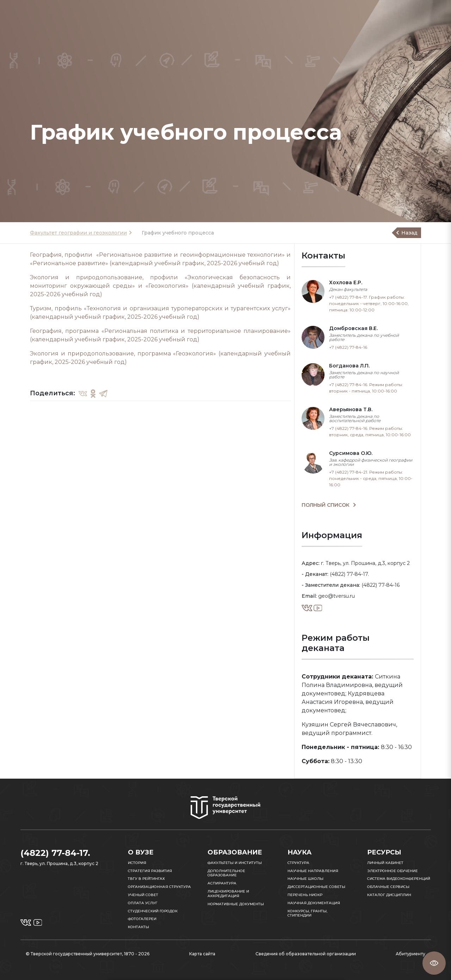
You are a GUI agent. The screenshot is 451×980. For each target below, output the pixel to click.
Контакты (138, 927)
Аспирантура (222, 883)
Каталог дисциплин (389, 895)
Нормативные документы (236, 904)
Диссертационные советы (316, 887)
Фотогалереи (142, 919)
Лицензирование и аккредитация (228, 894)
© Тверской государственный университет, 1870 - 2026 (88, 954)
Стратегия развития (150, 871)
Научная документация (314, 903)
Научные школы (305, 879)
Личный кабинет (385, 863)
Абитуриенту (410, 954)
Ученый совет (143, 895)
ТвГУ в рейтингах (146, 879)
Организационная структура (159, 887)
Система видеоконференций (399, 879)
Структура (298, 863)
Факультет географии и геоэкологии (78, 233)
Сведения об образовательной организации (306, 954)
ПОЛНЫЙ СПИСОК (326, 505)
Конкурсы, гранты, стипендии (307, 913)
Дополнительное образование (226, 873)
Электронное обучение (393, 871)
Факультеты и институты (235, 863)
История (137, 863)
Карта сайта (202, 954)
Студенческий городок (153, 911)
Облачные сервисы (388, 887)
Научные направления (313, 871)
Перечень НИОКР (305, 895)
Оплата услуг (143, 903)
